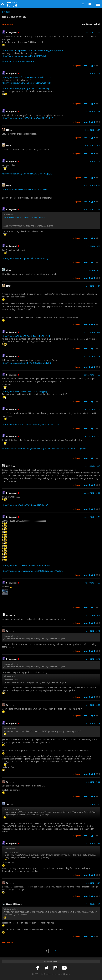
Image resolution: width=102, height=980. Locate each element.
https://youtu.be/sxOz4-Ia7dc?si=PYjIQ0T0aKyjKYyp (25, 391)
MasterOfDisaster (14, 904)
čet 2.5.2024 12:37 (93, 883)
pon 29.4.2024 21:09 (92, 493)
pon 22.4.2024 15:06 (92, 375)
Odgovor (77, 66)
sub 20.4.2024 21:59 (92, 356)
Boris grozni (12, 33)
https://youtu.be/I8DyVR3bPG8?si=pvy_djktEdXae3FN (26, 505)
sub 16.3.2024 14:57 (92, 210)
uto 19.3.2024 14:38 (92, 270)
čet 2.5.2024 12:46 (93, 904)
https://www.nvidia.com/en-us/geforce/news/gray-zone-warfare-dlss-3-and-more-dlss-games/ (44, 449)
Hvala (87, 66)
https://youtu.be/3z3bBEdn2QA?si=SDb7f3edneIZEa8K (26, 363)
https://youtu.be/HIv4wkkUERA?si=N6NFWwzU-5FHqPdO (28, 118)
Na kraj (97, 24)
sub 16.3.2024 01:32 (92, 186)
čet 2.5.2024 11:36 (93, 804)
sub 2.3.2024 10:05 (93, 146)
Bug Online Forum (12, 4)
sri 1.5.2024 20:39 (93, 615)
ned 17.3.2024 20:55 (92, 246)
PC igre (6, 12)
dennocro (10, 615)
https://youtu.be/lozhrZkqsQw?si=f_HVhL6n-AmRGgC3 (26, 258)
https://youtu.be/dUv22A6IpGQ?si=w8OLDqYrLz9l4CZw (27, 83)
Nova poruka (8, 24)
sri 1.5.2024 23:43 (93, 724)
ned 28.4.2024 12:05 (92, 409)
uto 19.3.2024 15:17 (92, 286)
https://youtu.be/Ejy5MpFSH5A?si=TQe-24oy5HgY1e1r (26, 336)
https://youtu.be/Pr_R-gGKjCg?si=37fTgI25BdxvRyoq (25, 88)
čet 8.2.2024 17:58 (93, 33)
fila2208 (10, 270)
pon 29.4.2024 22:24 (92, 517)
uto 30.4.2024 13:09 (92, 583)
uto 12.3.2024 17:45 (92, 162)
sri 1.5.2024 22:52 (93, 705)
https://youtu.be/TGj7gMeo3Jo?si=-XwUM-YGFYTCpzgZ (27, 174)
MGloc (9, 130)
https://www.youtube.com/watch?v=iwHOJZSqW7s (25, 56)
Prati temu (87, 24)
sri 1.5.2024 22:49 (93, 659)
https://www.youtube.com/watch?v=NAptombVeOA (25, 189)
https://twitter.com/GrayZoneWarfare (19, 62)
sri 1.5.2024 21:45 (93, 631)
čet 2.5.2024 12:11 (93, 844)
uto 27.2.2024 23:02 (92, 74)
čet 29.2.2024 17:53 (92, 112)
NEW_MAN (11, 466)
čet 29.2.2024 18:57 (92, 130)
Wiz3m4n (10, 631)
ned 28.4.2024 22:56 (92, 436)
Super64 (10, 804)
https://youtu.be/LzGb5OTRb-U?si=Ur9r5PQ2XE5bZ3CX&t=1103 (31, 424)
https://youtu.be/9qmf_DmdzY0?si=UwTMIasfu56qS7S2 (27, 77)
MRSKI (9, 146)
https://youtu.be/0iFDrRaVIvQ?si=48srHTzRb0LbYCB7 (26, 565)
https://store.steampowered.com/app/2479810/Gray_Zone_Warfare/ (33, 50)
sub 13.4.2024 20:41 (92, 332)
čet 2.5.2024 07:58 (93, 782)
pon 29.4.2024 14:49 (92, 466)
